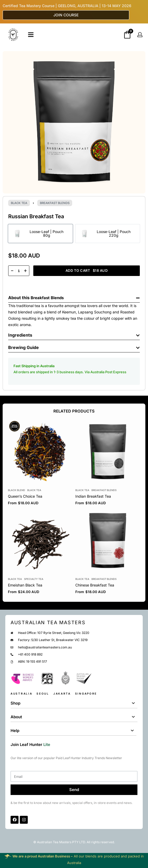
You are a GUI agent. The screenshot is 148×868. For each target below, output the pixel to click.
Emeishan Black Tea (25, 585)
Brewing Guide (24, 347)
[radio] (40, 234)
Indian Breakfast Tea (93, 496)
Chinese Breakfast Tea (95, 585)
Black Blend (17, 490)
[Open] (31, 35)
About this (19, 298)
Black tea (19, 203)
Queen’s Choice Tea (25, 496)
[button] (74, 296)
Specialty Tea (34, 579)
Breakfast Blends (55, 203)
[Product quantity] (19, 271)
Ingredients (20, 335)
